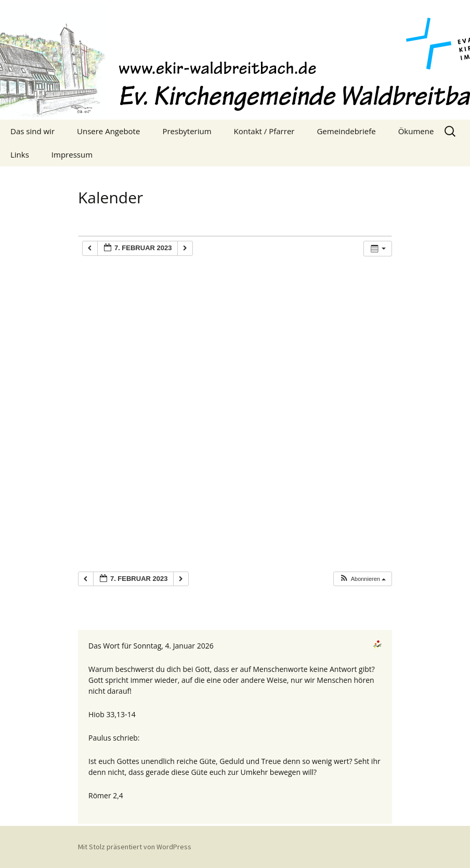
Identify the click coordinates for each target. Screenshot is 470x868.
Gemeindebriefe (346, 131)
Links (20, 154)
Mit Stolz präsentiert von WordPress (135, 847)
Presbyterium (187, 131)
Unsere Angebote (108, 131)
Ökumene (416, 131)
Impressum (72, 154)
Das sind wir (32, 131)
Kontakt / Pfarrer (264, 131)
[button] (362, 579)
